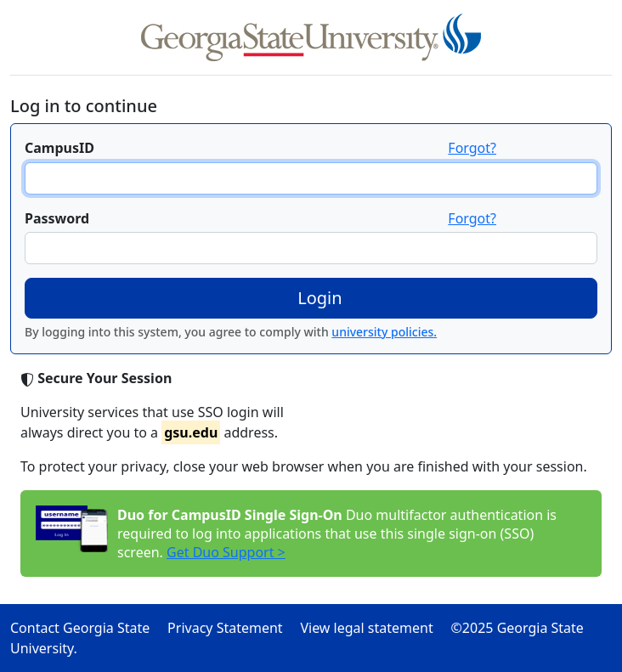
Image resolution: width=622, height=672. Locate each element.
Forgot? (472, 148)
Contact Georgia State (87, 628)
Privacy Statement (232, 628)
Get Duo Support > (226, 552)
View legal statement (373, 628)
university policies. (384, 332)
